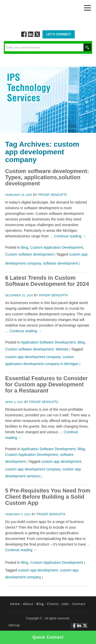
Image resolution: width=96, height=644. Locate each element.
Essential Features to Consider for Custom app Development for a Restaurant (46, 384)
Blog (25, 247)
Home (15, 604)
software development (61, 263)
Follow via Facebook (24, 34)
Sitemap (14, 625)
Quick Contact (48, 637)
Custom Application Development (57, 247)
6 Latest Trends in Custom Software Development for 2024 (47, 281)
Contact (79, 604)
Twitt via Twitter (37, 34)
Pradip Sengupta (53, 195)
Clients (53, 604)
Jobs (66, 604)
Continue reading (70, 236)
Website (62, 349)
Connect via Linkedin (31, 34)
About (28, 604)
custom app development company (33, 357)
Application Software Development (48, 342)
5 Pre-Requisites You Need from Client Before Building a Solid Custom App (48, 497)
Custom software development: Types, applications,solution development (47, 177)
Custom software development (29, 254)
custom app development (61, 461)
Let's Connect (59, 34)
